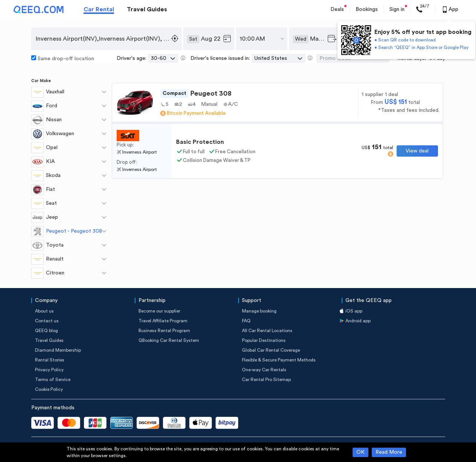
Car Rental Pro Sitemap (266, 380)
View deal (417, 151)
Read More (389, 452)
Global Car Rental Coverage (271, 350)
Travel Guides (147, 9)
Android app (358, 321)
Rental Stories (50, 360)
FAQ (246, 321)
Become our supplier (159, 311)
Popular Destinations (264, 340)
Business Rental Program (164, 331)
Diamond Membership (58, 350)
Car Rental (99, 9)
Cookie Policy (49, 389)
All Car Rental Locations (267, 331)
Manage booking (259, 311)
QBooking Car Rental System (169, 340)
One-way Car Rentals (264, 370)
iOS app (354, 311)
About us (44, 311)
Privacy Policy (49, 370)
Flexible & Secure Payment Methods (279, 360)
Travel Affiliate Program (163, 321)
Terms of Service (53, 380)
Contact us (47, 321)
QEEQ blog (46, 331)
